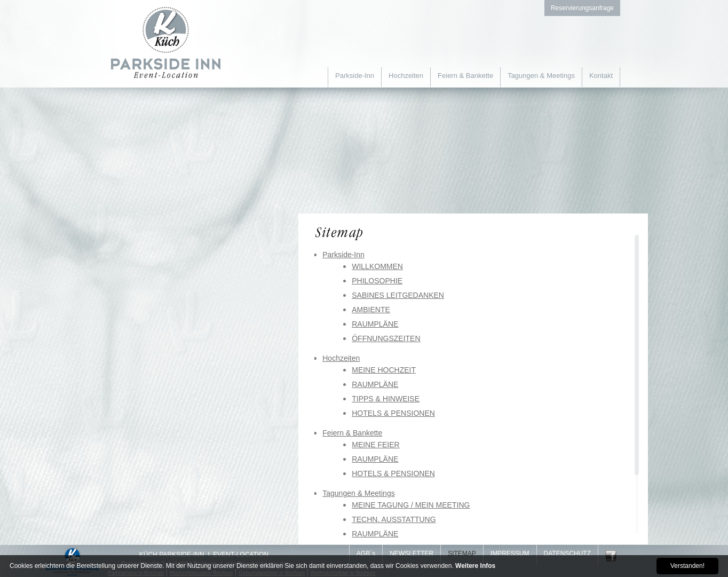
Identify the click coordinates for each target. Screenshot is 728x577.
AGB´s (366, 554)
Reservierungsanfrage (582, 8)
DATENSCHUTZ (567, 554)
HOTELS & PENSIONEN (393, 413)
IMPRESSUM (510, 554)
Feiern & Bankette (465, 76)
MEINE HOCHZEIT (384, 370)
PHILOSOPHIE (377, 281)
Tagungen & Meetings (541, 76)
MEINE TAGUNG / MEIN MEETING (411, 505)
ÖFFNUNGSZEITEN (386, 338)
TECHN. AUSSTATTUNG (394, 519)
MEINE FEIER (375, 445)
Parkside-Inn (355, 76)
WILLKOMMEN (377, 266)
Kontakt (601, 76)
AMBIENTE (371, 310)
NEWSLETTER (412, 554)
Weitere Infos (475, 566)
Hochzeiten (406, 76)
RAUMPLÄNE (375, 324)
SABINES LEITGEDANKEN (398, 295)
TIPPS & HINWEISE (386, 399)
